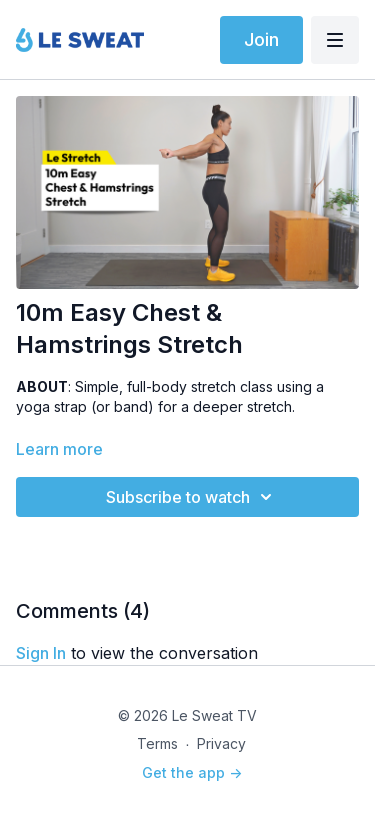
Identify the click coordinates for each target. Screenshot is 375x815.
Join (261, 39)
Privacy (221, 743)
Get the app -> (192, 772)
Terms (157, 743)
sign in (41, 653)
